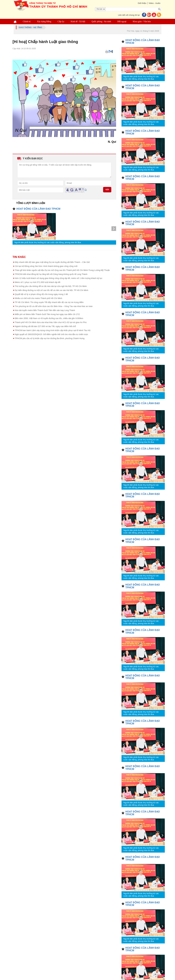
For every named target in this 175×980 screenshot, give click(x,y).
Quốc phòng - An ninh (102, 22)
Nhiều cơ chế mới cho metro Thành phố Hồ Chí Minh (38, 298)
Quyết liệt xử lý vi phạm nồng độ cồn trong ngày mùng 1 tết (41, 294)
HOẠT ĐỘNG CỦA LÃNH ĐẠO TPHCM (38, 209)
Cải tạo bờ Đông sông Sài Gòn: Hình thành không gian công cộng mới (46, 266)
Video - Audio (154, 3)
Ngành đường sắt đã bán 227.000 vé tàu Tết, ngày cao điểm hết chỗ (45, 326)
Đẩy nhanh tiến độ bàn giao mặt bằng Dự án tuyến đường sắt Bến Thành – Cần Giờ (52, 262)
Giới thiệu (141, 3)
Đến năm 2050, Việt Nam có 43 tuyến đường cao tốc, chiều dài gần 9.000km (49, 318)
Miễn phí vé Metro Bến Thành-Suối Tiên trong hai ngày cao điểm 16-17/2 (47, 314)
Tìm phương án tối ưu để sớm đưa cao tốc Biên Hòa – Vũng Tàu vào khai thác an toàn (54, 306)
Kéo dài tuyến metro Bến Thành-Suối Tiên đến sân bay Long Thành (45, 310)
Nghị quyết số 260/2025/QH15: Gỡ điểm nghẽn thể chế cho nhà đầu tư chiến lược (51, 334)
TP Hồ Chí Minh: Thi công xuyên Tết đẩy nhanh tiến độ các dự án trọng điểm (49, 302)
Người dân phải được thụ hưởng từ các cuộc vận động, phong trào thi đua (48, 242)
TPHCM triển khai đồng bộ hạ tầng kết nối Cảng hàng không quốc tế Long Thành (51, 274)
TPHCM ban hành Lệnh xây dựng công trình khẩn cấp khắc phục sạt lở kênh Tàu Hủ (53, 330)
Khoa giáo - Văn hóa (142, 22)
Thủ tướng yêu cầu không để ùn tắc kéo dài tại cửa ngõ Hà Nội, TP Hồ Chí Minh (51, 286)
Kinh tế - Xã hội (79, 22)
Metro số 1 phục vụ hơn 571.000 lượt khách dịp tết (38, 282)
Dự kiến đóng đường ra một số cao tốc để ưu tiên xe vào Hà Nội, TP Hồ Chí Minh (51, 290)
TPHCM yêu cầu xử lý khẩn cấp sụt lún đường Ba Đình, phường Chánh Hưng (50, 338)
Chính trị (27, 22)
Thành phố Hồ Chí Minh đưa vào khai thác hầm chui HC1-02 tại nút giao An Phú (51, 322)
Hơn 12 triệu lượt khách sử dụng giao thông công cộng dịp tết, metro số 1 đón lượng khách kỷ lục (59, 278)
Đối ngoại (122, 22)
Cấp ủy (62, 22)
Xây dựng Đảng (45, 22)
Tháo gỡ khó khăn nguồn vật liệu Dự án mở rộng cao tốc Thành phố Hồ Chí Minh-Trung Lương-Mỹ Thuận (62, 270)
